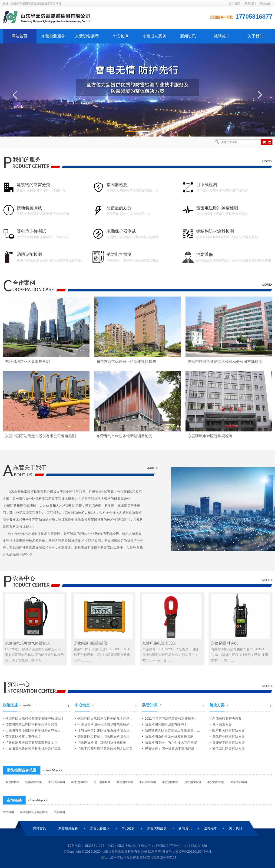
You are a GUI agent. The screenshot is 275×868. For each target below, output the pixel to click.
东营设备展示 (87, 36)
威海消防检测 (239, 782)
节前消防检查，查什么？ (23, 737)
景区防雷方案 (222, 724)
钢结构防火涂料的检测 (34, 812)
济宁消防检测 (193, 782)
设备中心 (24, 578)
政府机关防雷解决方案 (229, 731)
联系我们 (250, 3)
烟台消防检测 (148, 782)
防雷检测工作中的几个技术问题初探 (171, 743)
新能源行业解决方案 (227, 718)
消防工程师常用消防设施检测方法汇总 (105, 749)
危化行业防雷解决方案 (229, 737)
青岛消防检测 (56, 782)
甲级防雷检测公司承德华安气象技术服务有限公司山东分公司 (108, 724)
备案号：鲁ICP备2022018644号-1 (187, 851)
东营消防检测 (125, 782)
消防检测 (59, 812)
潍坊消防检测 (170, 782)
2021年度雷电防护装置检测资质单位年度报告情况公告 (175, 718)
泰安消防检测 (216, 782)
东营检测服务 (53, 36)
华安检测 (121, 36)
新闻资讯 (188, 36)
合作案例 (24, 283)
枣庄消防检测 (102, 782)
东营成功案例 (154, 36)
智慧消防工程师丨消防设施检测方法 (103, 737)
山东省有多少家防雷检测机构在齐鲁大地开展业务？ (38, 731)
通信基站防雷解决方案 (229, 749)
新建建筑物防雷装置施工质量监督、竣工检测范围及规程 (175, 731)
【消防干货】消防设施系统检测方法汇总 (107, 731)
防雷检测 (8, 812)
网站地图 (265, 3)
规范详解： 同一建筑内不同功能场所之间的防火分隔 (175, 749)
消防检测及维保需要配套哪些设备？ (31, 743)
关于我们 (255, 36)
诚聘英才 (222, 36)
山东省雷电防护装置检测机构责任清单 (33, 749)
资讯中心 (19, 684)
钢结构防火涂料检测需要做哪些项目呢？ (35, 718)
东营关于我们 (30, 467)
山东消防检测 (11, 782)
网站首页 (20, 36)
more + (152, 468)
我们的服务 (27, 159)
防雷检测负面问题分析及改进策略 (169, 737)
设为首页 (234, 3)
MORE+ (267, 161)
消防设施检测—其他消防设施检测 (102, 743)
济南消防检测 (34, 782)
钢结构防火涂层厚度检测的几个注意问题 (107, 718)
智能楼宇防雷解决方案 (229, 743)
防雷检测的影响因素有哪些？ (166, 724)
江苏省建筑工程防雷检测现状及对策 (31, 724)
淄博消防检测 (79, 782)
